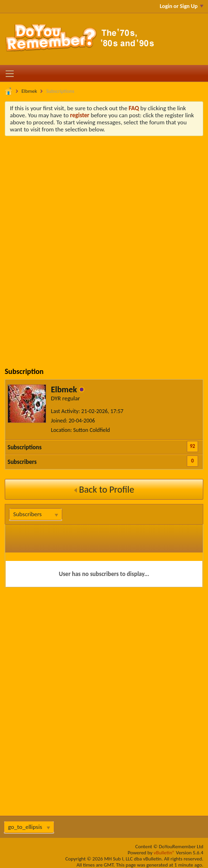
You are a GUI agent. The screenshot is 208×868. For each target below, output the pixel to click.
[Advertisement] (104, 245)
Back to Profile (104, 489)
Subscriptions (25, 447)
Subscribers (22, 462)
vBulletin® (164, 853)
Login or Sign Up (182, 6)
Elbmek (29, 91)
